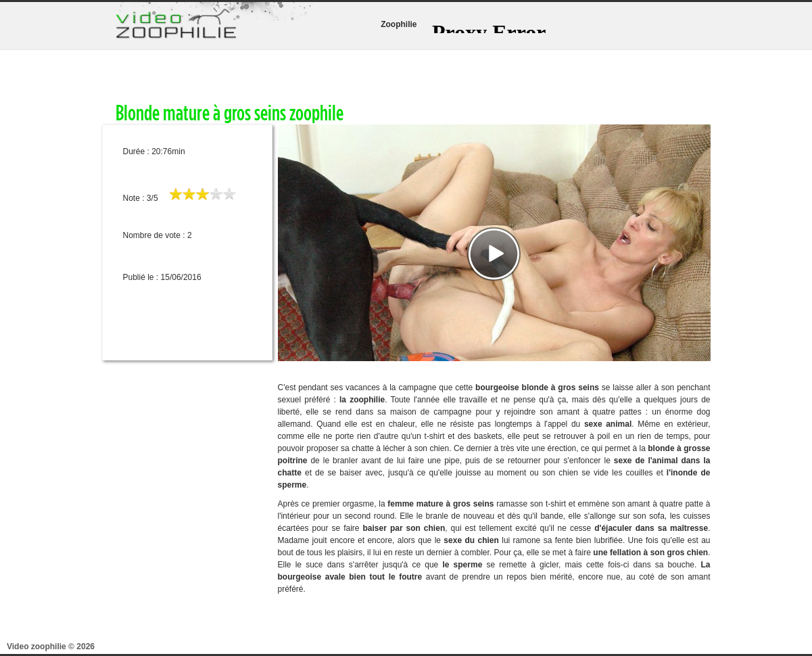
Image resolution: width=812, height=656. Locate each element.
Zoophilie (399, 24)
